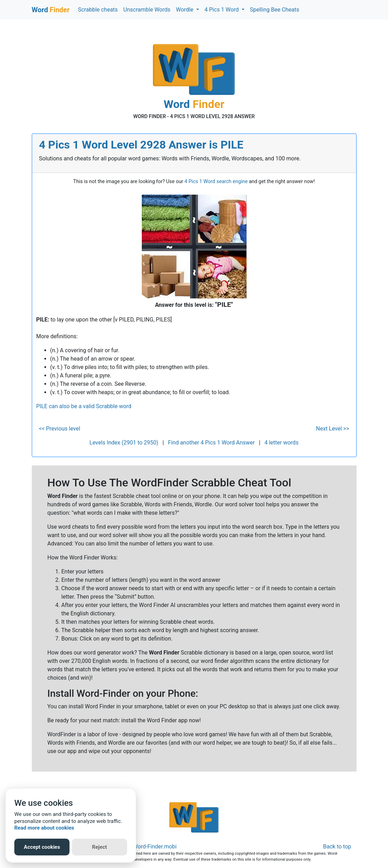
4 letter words (281, 443)
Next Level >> (333, 429)
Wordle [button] (185, 10)
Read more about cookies (44, 828)
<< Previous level (60, 429)
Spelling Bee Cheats (275, 10)
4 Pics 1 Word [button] (222, 10)
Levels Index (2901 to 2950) (124, 443)
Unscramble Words (147, 10)
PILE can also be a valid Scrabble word (84, 406)
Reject (100, 847)
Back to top (337, 847)
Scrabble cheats (98, 10)
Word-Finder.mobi (155, 847)
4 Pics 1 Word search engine (216, 182)
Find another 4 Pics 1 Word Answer (211, 443)
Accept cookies (42, 847)
